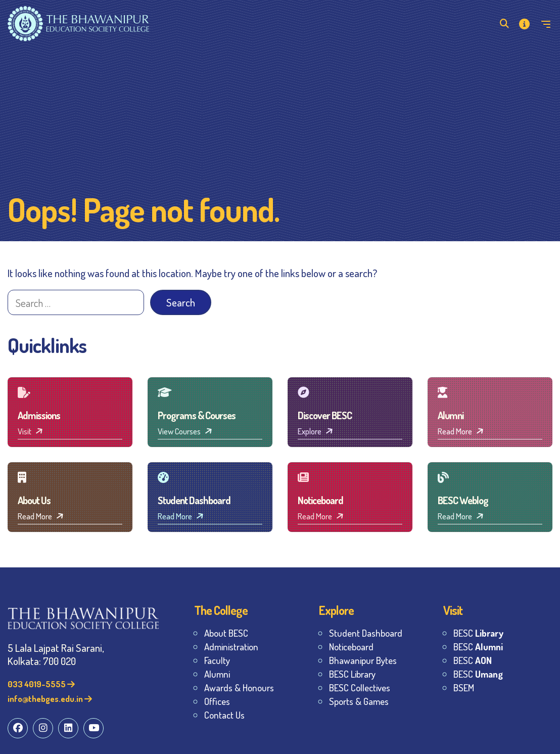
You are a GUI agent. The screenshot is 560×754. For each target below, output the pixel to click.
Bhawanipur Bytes (363, 660)
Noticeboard (351, 647)
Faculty (217, 660)
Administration (231, 647)
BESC (478, 633)
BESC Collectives (360, 688)
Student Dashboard (366, 633)
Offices (217, 701)
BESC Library (352, 674)
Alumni (217, 674)
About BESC (226, 633)
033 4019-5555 (41, 684)
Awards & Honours (239, 688)
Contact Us (224, 715)
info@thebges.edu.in (50, 699)
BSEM (464, 688)
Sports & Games (359, 701)
